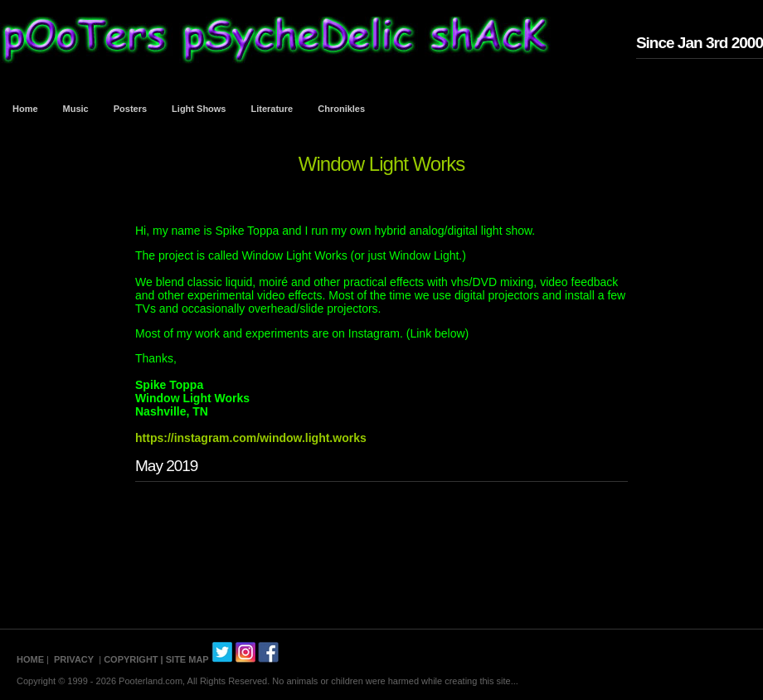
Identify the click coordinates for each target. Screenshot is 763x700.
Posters (130, 109)
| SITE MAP (185, 659)
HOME (30, 659)
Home (25, 109)
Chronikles (341, 109)
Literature (272, 109)
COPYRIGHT (131, 659)
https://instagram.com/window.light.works (251, 438)
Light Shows (199, 109)
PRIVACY (74, 659)
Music (76, 109)
